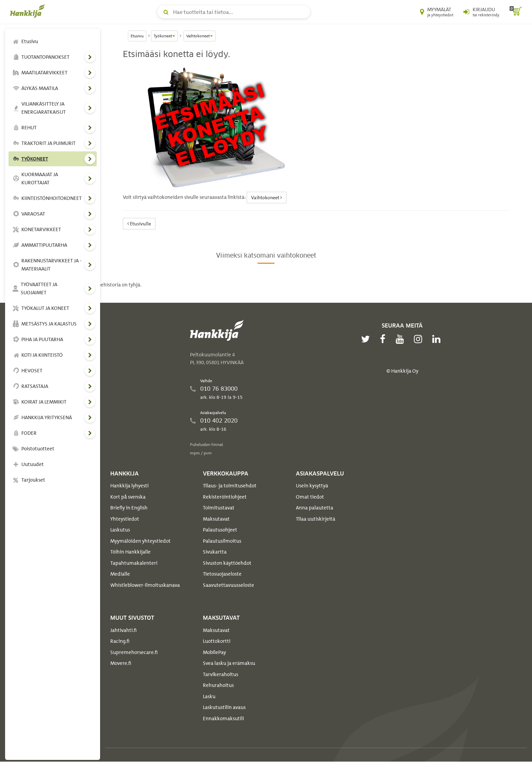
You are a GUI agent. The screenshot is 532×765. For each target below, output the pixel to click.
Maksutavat (216, 519)
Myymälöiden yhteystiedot (140, 541)
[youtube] (401, 339)
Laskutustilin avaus (224, 707)
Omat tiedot (310, 497)
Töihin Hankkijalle (130, 552)
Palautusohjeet (220, 530)
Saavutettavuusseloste (229, 585)
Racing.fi (120, 641)
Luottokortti (217, 641)
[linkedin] (438, 339)
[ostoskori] (516, 12)
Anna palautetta (315, 508)
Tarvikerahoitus (221, 674)
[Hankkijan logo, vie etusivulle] (29, 11)
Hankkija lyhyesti (129, 486)
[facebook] (384, 339)
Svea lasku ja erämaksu (229, 663)
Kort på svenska (128, 497)
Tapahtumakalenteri (134, 563)
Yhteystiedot (125, 519)
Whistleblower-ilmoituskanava (145, 585)
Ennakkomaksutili (223, 719)
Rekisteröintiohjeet (225, 497)
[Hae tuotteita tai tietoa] (234, 12)
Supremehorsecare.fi (134, 652)
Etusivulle (139, 223)
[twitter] (367, 339)
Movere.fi (121, 663)
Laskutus (120, 530)
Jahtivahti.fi (123, 630)
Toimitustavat (219, 508)
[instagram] (420, 339)
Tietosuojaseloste (222, 574)
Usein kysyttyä (312, 486)
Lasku (209, 696)
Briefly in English (129, 508)
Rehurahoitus (218, 685)
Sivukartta (215, 552)
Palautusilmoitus (222, 541)
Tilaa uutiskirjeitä (316, 519)
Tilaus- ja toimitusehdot (230, 486)
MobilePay (214, 652)
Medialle (120, 574)
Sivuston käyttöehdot (227, 563)
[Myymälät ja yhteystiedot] (437, 12)
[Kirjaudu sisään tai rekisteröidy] (481, 12)
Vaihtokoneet (267, 197)
